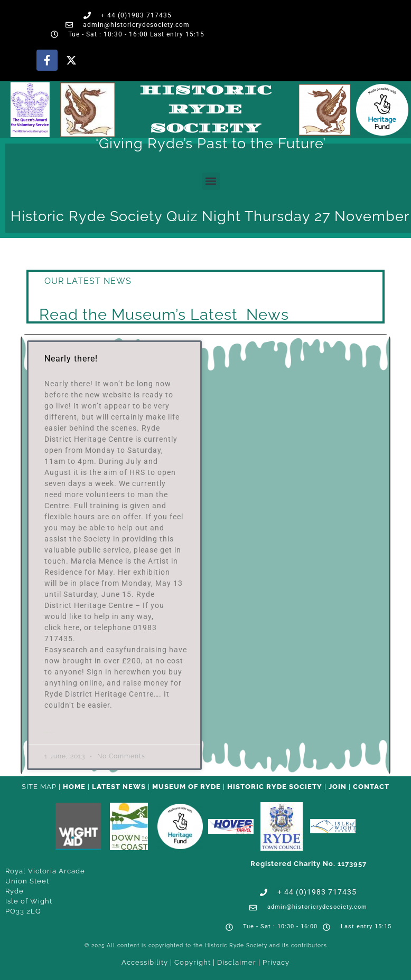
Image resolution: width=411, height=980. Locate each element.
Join (338, 787)
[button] (211, 181)
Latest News (119, 787)
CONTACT (371, 787)
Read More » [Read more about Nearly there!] (50, 733)
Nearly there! (71, 359)
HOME (74, 787)
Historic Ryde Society (205, 110)
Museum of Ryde (186, 787)
